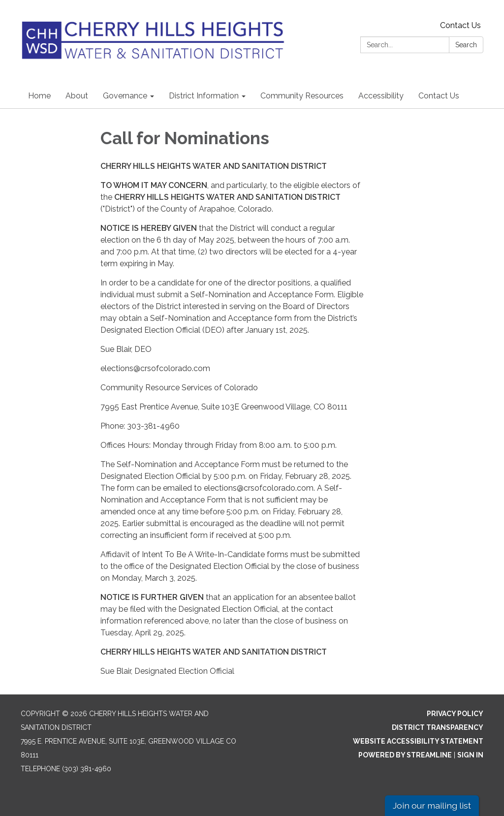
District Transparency (438, 727)
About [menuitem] (77, 96)
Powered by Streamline (405, 755)
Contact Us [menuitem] (439, 96)
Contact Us (460, 25)
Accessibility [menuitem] (381, 96)
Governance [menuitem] (125, 96)
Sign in (470, 755)
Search (466, 45)
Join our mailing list (432, 805)
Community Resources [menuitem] (302, 96)
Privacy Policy (455, 714)
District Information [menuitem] (204, 96)
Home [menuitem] (39, 96)
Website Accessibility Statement (418, 741)
